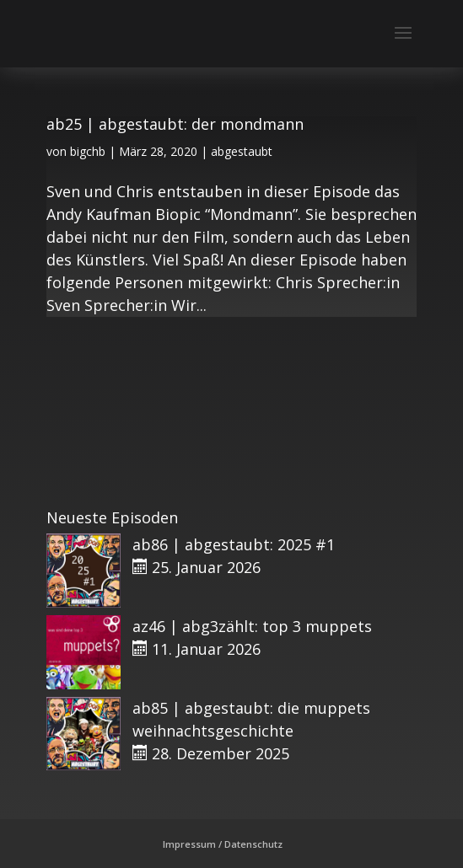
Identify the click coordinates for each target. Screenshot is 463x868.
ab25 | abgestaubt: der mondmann (175, 124)
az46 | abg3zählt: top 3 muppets (252, 626)
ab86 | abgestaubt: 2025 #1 (234, 544)
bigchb (88, 151)
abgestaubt (242, 151)
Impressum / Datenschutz (223, 844)
